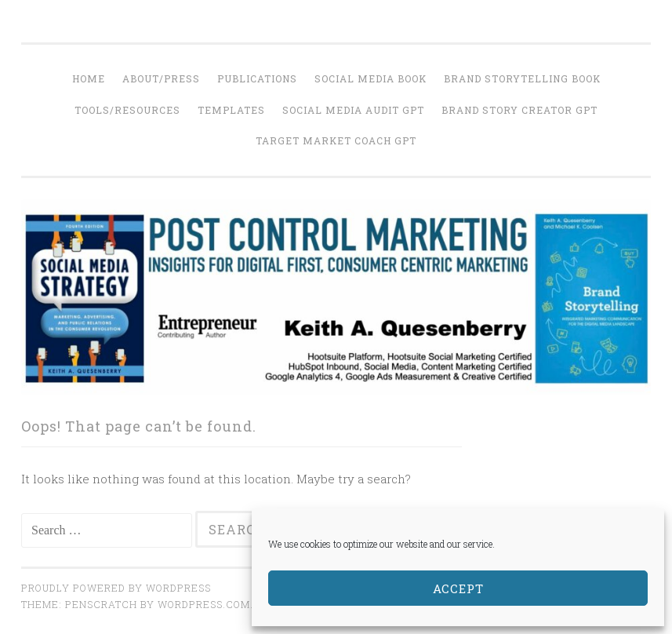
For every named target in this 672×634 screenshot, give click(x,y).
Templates (231, 110)
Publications (257, 78)
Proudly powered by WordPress (116, 588)
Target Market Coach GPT (336, 140)
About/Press (161, 78)
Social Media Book (371, 78)
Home (89, 78)
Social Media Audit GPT (353, 110)
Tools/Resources (127, 110)
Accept (458, 588)
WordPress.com (204, 604)
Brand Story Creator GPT (519, 110)
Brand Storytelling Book (522, 78)
